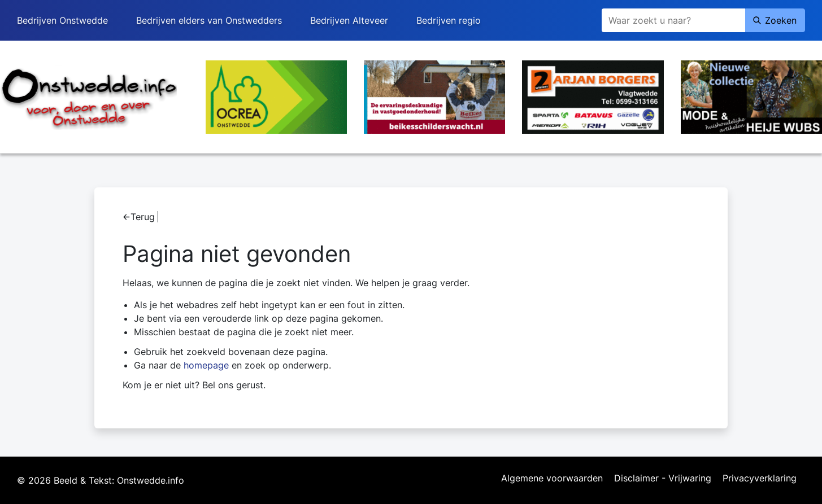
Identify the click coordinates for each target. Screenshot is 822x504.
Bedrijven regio (449, 20)
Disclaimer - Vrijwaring (663, 479)
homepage (206, 365)
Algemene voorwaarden (552, 479)
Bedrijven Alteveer (349, 20)
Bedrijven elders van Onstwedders (209, 20)
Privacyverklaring (760, 479)
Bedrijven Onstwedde (62, 20)
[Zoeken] (673, 20)
